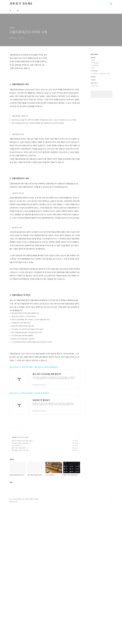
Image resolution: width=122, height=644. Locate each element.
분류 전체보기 (94, 54)
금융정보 (93, 58)
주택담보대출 (95, 63)
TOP (111, 580)
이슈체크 (14, 491)
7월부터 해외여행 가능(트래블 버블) (22, 494)
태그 (18, 11)
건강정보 (93, 77)
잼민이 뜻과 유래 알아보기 (19, 501)
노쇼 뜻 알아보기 (16, 499)
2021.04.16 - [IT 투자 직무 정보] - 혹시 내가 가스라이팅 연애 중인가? (34, 421)
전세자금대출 (95, 65)
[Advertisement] (45, 297)
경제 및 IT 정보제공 (21, 4)
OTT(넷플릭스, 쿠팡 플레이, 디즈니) (101, 74)
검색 (107, 4)
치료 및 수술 (95, 86)
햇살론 (93, 60)
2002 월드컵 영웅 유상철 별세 (20, 497)
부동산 (93, 68)
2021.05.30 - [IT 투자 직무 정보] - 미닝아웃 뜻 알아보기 (29, 447)
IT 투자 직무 (94, 71)
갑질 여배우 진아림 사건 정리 (20, 504)
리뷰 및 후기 (94, 83)
